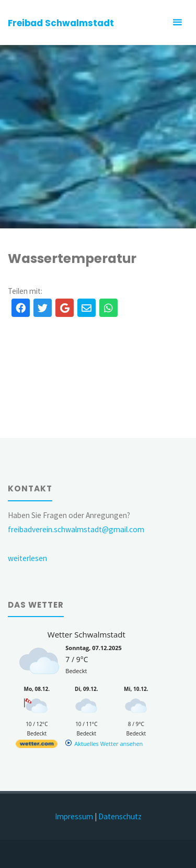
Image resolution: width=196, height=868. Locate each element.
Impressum (74, 816)
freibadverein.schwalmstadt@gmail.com (76, 529)
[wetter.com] (37, 746)
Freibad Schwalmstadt (61, 23)
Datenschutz (120, 816)
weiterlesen (27, 558)
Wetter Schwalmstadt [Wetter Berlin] (87, 634)
